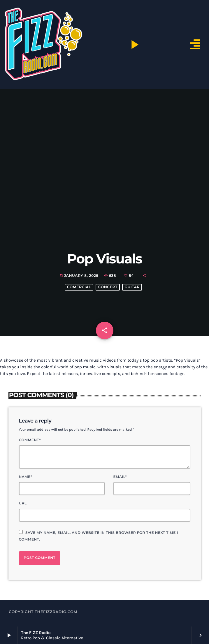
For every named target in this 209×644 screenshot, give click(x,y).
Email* (120, 477)
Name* (26, 477)
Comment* (30, 440)
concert (108, 287)
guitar (132, 287)
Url (23, 503)
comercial (79, 287)
